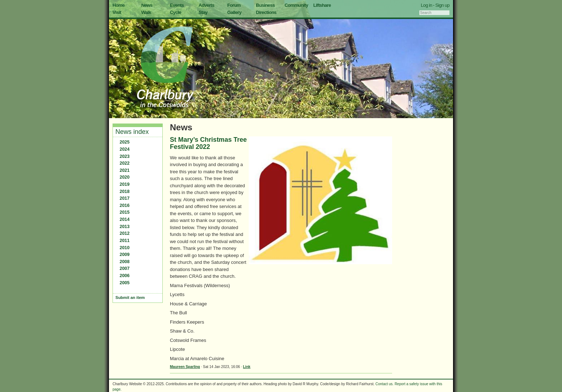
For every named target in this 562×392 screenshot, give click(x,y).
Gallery (234, 12)
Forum (234, 5)
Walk (146, 12)
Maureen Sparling (185, 367)
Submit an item (130, 297)
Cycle (175, 12)
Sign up (442, 5)
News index (132, 132)
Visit (117, 12)
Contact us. (385, 384)
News (147, 5)
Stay (203, 12)
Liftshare (322, 5)
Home (119, 5)
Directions (266, 12)
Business (265, 5)
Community (296, 5)
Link (247, 367)
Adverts (206, 5)
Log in (427, 5)
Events (177, 5)
